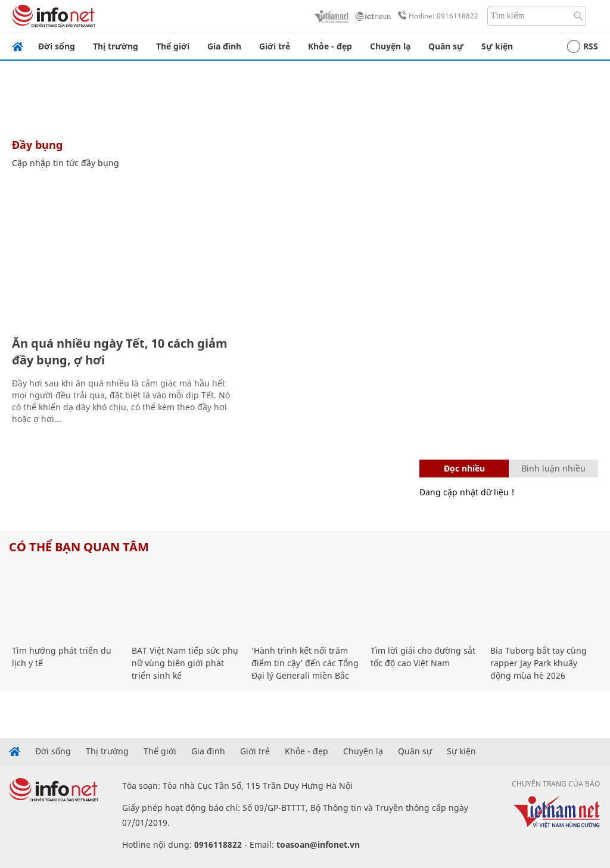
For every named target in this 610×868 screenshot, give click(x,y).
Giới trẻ (275, 46)
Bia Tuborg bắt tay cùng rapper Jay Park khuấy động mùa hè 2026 (539, 663)
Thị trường (116, 46)
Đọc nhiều (464, 468)
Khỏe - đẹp (330, 46)
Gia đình (224, 46)
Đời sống (57, 46)
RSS (583, 46)
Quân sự (446, 46)
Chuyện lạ (390, 46)
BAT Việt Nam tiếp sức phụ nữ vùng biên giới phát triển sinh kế (185, 663)
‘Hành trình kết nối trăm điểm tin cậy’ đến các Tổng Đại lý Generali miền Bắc (305, 663)
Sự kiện (497, 46)
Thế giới (173, 46)
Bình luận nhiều (553, 468)
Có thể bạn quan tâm (79, 547)
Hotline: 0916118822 (436, 16)
